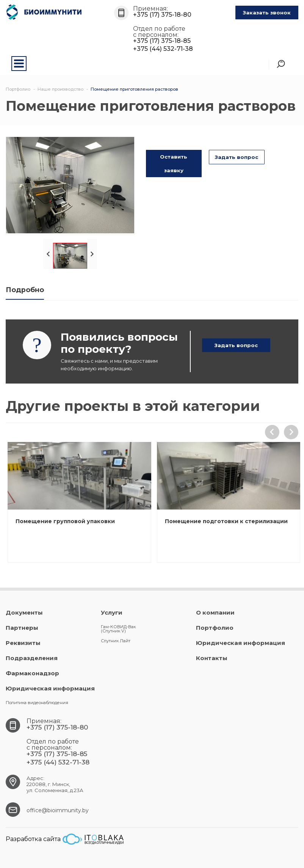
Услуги (112, 612)
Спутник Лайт (116, 641)
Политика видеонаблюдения (37, 703)
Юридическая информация (50, 688)
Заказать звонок (267, 13)
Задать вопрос (237, 157)
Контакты (212, 658)
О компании (215, 612)
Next (92, 254)
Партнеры (22, 628)
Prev (48, 254)
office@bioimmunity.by (58, 810)
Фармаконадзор (32, 673)
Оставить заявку (174, 164)
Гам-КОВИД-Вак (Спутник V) (118, 629)
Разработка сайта (65, 839)
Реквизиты (23, 643)
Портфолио (215, 628)
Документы (24, 612)
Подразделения (32, 658)
